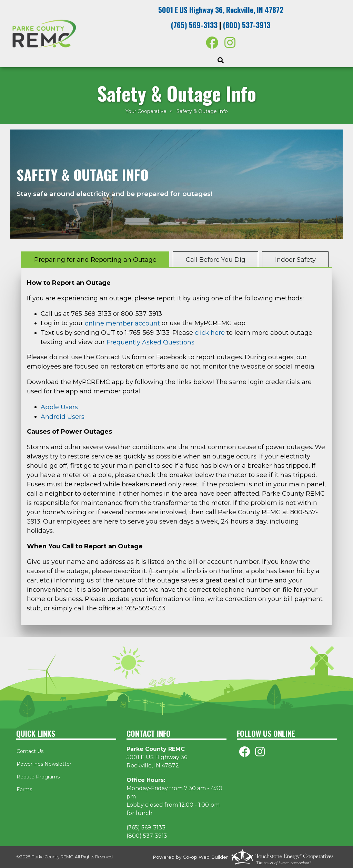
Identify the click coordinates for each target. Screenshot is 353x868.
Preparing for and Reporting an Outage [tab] (95, 260)
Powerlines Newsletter (44, 764)
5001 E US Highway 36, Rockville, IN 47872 (221, 10)
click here (210, 333)
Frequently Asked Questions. (152, 342)
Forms (24, 789)
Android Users (63, 417)
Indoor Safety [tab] (295, 260)
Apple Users (59, 407)
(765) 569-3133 (194, 25)
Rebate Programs (38, 777)
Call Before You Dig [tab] (216, 260)
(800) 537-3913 (247, 25)
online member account (122, 323)
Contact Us (30, 751)
